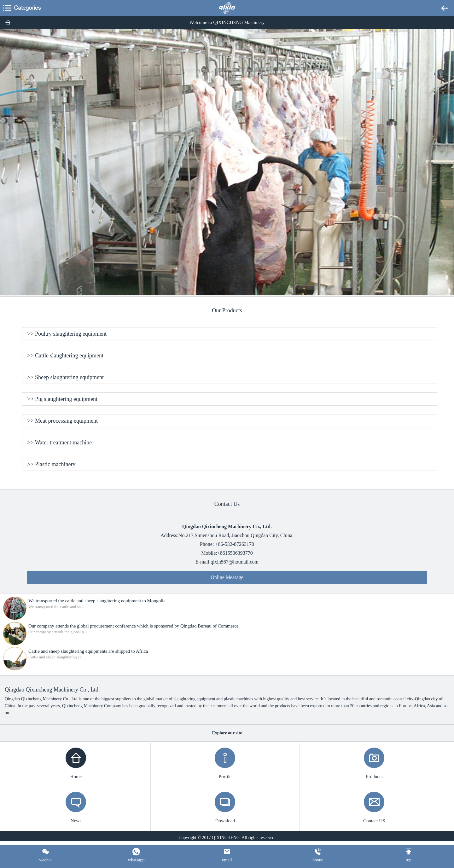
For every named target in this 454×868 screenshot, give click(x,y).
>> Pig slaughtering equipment (62, 399)
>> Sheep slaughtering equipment (65, 377)
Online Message (227, 577)
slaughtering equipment (195, 699)
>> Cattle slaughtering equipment (65, 356)
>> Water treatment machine (59, 443)
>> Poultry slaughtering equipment (67, 334)
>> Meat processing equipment (62, 421)
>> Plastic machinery (51, 464)
